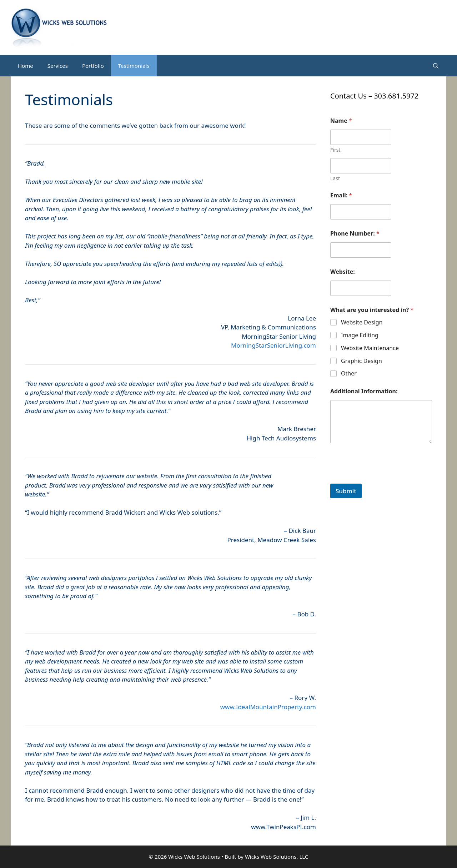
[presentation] (385, 479)
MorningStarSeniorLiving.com (273, 345)
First (335, 150)
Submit (346, 491)
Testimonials (134, 66)
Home (26, 66)
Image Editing (360, 335)
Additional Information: (364, 391)
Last (335, 178)
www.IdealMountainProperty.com (268, 707)
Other (349, 374)
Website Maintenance (370, 348)
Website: (343, 272)
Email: (341, 195)
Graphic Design (361, 361)
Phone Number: (355, 234)
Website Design (362, 322)
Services (58, 66)
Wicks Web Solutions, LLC (277, 857)
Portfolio (93, 66)
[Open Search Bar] (436, 66)
